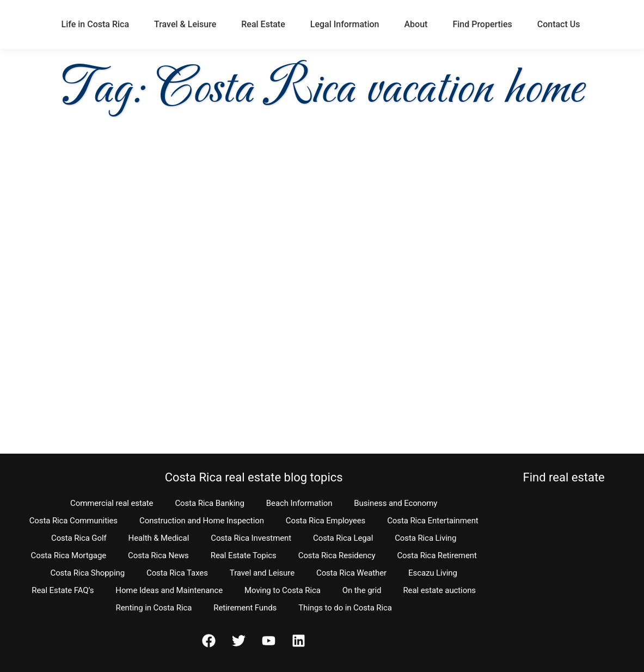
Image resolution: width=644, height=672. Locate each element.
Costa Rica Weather (351, 573)
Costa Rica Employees (326, 521)
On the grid (362, 590)
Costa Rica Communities (73, 521)
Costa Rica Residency (337, 555)
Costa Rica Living (425, 538)
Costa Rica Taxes (177, 573)
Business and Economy (395, 503)
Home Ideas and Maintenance (169, 590)
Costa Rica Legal (343, 538)
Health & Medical (159, 538)
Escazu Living (433, 573)
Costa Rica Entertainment (433, 521)
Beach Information (299, 503)
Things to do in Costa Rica (345, 608)
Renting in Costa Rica (154, 608)
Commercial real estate (112, 503)
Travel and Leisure (262, 573)
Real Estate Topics (244, 555)
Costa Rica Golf (79, 538)
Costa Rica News (158, 555)
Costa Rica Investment (251, 538)
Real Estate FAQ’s (63, 590)
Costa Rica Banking (209, 503)
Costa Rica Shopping (87, 573)
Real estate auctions (439, 590)
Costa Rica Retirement (437, 555)
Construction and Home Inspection (202, 521)
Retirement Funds (245, 608)
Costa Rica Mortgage (69, 555)
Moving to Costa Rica (283, 590)
